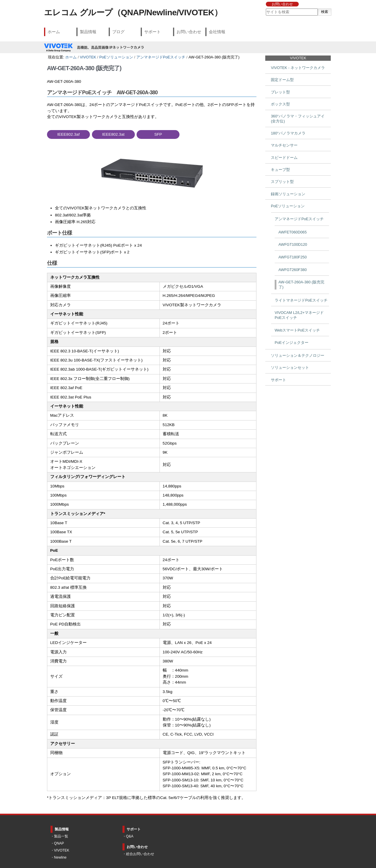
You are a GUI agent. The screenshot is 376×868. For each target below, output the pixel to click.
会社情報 (217, 32)
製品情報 (88, 32)
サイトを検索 (265, 8)
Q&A (130, 836)
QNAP (59, 843)
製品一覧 (61, 836)
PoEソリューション (116, 57)
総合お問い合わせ (140, 854)
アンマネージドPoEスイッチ (161, 57)
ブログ (118, 32)
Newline (60, 857)
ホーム (54, 32)
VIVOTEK (88, 57)
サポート (152, 32)
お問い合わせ (282, 4)
